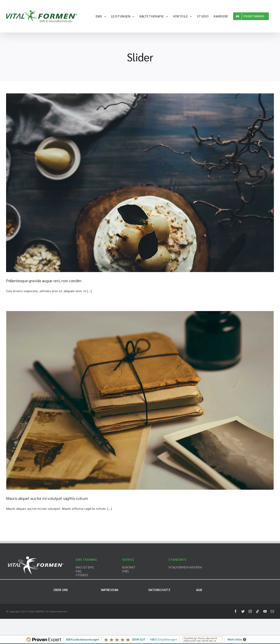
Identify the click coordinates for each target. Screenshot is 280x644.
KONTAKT (129, 567)
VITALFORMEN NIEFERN (185, 567)
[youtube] (265, 611)
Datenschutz (159, 590)
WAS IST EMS (85, 567)
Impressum (110, 590)
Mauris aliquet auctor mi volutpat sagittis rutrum (47, 498)
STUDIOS (82, 575)
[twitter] (243, 611)
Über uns (61, 590)
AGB (199, 590)
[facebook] (236, 611)
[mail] (272, 611)
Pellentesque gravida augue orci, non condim (44, 281)
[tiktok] (257, 611)
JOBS (125, 571)
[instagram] (250, 611)
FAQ (78, 571)
